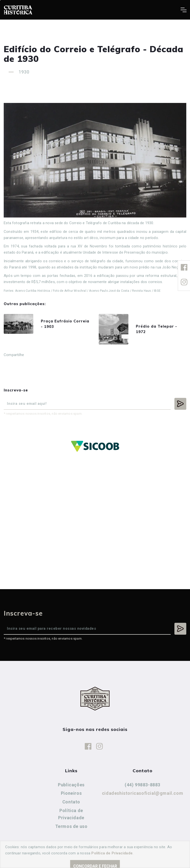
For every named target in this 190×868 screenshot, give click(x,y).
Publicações (71, 785)
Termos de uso (71, 826)
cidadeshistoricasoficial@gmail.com (142, 793)
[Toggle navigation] (183, 10)
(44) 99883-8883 (142, 785)
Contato (71, 802)
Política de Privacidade (71, 814)
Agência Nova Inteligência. (152, 858)
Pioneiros (71, 793)
